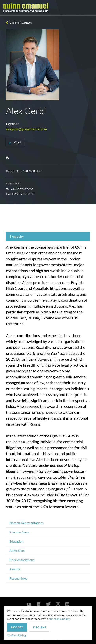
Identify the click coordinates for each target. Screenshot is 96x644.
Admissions (17, 550)
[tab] (48, 236)
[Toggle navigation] (89, 8)
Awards (15, 569)
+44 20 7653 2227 (31, 171)
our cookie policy (59, 619)
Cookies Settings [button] (17, 635)
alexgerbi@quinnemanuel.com (26, 129)
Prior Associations (22, 560)
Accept (17, 627)
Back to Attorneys (21, 23)
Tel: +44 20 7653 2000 (20, 189)
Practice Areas (19, 532)
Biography (16, 236)
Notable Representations (27, 523)
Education (16, 541)
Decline (40, 627)
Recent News (18, 578)
